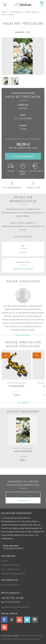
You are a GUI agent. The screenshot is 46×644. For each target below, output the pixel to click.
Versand (11, 167)
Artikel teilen (34, 185)
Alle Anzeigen (23, 403)
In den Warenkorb (23, 156)
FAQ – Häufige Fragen (10, 569)
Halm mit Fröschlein (8, 15)
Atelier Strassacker (32, 12)
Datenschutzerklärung (29, 636)
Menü (42, 4)
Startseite (4, 12)
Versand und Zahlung (10, 565)
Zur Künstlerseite (23, 335)
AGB (23, 639)
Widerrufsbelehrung (14, 639)
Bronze (23, 252)
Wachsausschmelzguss (23, 269)
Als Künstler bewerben (11, 585)
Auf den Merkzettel (12, 185)
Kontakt (5, 561)
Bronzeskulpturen (16, 12)
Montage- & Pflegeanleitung (13, 574)
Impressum (30, 639)
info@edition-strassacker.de (16, 607)
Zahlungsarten (36, 167)
